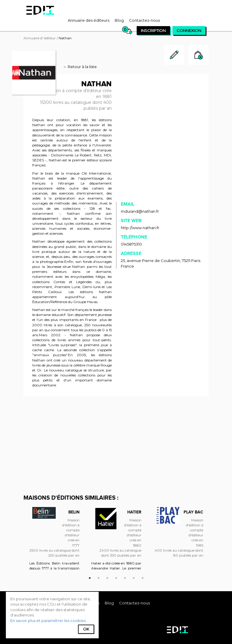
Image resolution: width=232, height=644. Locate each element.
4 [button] (116, 577)
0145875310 (131, 244)
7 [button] (143, 577)
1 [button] (90, 577)
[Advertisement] (116, 445)
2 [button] (99, 577)
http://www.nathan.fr (140, 228)
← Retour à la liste (80, 67)
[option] (54, 541)
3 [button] (107, 577)
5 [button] (125, 577)
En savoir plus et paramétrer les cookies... (49, 621)
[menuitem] (89, 20)
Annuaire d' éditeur (40, 38)
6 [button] (134, 577)
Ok (86, 629)
